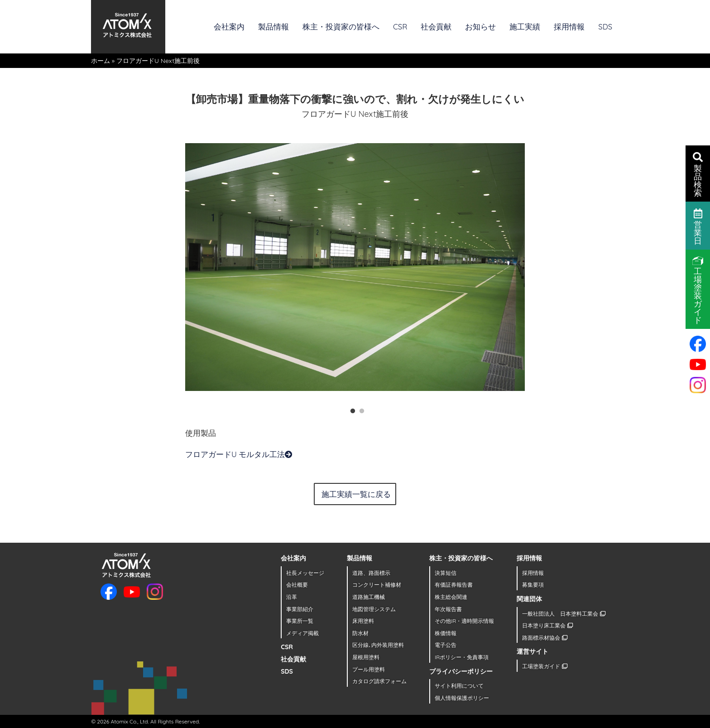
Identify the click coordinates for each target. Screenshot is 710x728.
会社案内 (229, 27)
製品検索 (698, 174)
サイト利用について (459, 686)
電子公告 (446, 645)
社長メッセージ (305, 573)
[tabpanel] (355, 267)
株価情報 (446, 633)
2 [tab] (360, 409)
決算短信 (446, 573)
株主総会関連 (451, 597)
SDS (605, 27)
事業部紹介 (300, 609)
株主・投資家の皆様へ (341, 27)
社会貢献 (436, 27)
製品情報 (273, 27)
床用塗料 (363, 621)
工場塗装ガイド (544, 666)
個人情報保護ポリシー (462, 698)
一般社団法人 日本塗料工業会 (564, 614)
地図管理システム (374, 609)
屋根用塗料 (366, 657)
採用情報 (569, 27)
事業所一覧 (300, 621)
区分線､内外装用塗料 (378, 645)
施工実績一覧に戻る (356, 494)
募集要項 (533, 585)
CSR (400, 27)
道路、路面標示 (371, 573)
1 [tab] (350, 409)
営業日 (698, 226)
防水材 (360, 633)
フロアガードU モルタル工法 (239, 454)
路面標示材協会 (544, 638)
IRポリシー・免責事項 (462, 657)
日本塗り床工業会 (547, 625)
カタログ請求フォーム (379, 681)
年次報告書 (448, 609)
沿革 (292, 597)
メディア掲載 (302, 633)
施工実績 (525, 27)
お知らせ (480, 27)
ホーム (101, 61)
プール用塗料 (369, 669)
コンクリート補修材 (377, 585)
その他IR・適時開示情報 (464, 621)
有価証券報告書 (454, 585)
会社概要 (297, 585)
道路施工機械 (369, 597)
